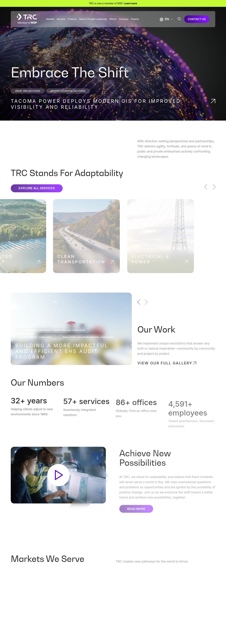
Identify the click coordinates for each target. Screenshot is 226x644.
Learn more (130, 3)
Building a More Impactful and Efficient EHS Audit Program (62, 357)
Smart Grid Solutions (28, 91)
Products (72, 19)
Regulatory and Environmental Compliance (89, 343)
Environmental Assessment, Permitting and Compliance (53, 336)
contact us (197, 19)
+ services (86, 407)
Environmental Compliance (36, 343)
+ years (28, 405)
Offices (113, 19)
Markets (50, 19)
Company (124, 19)
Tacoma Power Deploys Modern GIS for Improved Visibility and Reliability (96, 104)
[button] (164, 19)
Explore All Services (37, 194)
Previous (212, 187)
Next (220, 187)
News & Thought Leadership (93, 19)
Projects (135, 19)
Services (61, 19)
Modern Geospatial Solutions (68, 91)
